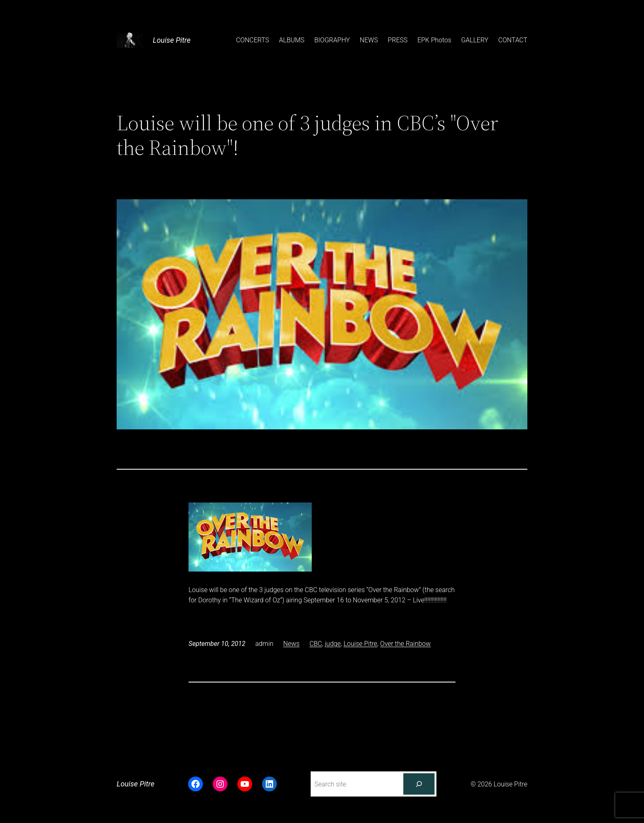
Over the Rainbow (406, 644)
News (292, 644)
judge (333, 644)
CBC (316, 644)
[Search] (419, 784)
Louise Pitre (172, 40)
